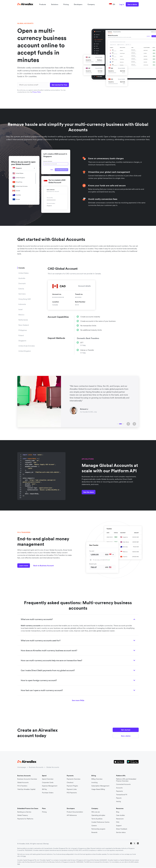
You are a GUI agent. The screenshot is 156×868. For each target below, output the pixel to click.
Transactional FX (122, 795)
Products (43, 4)
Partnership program (98, 829)
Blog (118, 812)
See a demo (132, 4)
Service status (121, 832)
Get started (126, 730)
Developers (78, 4)
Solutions (55, 4)
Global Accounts (53, 767)
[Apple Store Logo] (119, 762)
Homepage (22, 767)
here (24, 856)
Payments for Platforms (25, 819)
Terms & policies (97, 819)
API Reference (72, 815)
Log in (122, 4)
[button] (128, 424)
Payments (119, 791)
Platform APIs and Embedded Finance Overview (126, 780)
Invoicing (94, 782)
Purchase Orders (48, 793)
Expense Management (50, 786)
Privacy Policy (37, 92)
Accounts (119, 788)
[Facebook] (131, 844)
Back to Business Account (44, 566)
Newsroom (120, 819)
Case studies (120, 815)
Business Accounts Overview (27, 779)
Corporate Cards (48, 782)
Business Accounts (36, 767)
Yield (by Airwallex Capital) (26, 789)
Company (91, 4)
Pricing (66, 4)
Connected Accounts (123, 784)
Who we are (96, 812)
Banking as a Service (24, 812)
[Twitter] (134, 844)
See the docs (89, 492)
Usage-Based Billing (98, 789)
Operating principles (98, 815)
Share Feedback (122, 829)
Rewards (94, 832)
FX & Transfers (22, 786)
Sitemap (46, 844)
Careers (94, 826)
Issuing (118, 801)
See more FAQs (78, 700)
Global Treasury (23, 815)
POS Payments (72, 793)
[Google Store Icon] (133, 762)
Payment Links (72, 789)
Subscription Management (100, 786)
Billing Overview (97, 779)
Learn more (24, 566)
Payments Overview (74, 779)
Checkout (70, 782)
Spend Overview (48, 779)
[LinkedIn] (138, 844)
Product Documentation (75, 812)
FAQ (118, 822)
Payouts (119, 798)
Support (119, 826)
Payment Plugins (72, 786)
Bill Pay (44, 789)
